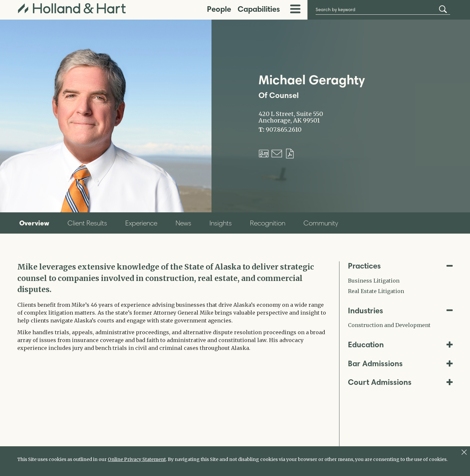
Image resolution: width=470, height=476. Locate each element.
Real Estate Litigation (376, 291)
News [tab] (183, 223)
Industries (400, 311)
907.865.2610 (284, 130)
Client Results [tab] (87, 223)
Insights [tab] (221, 223)
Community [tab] (321, 223)
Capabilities (259, 9)
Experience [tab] (141, 223)
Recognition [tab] (268, 223)
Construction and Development (389, 325)
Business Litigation (374, 281)
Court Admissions (400, 382)
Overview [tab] (34, 223)
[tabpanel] (173, 307)
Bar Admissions (400, 363)
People (219, 9)
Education (400, 345)
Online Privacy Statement (137, 459)
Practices (400, 266)
